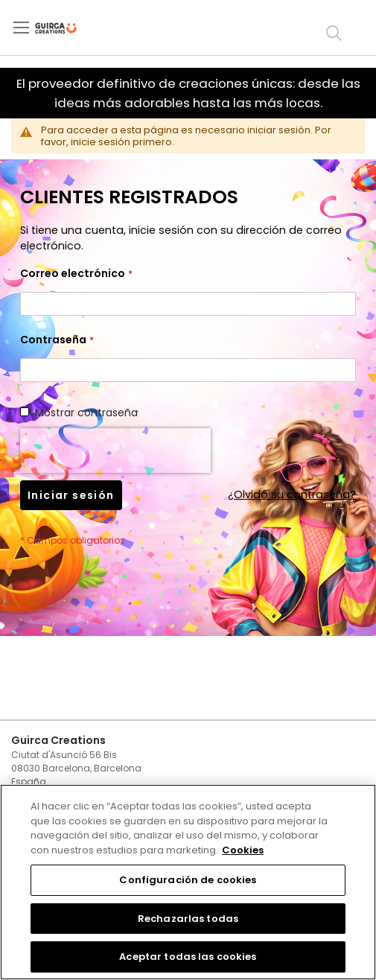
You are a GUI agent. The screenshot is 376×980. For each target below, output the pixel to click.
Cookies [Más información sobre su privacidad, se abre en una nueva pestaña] (243, 850)
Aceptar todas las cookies (188, 957)
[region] (188, 882)
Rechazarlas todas (188, 919)
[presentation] (115, 451)
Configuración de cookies (188, 880)
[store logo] (68, 28)
